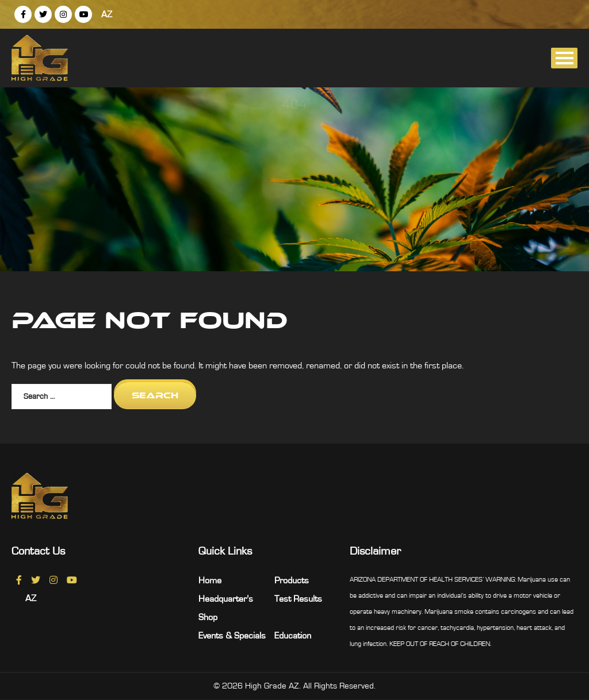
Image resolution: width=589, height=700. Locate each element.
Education (293, 636)
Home (210, 580)
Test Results (298, 599)
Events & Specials (232, 636)
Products (292, 580)
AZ (107, 14)
